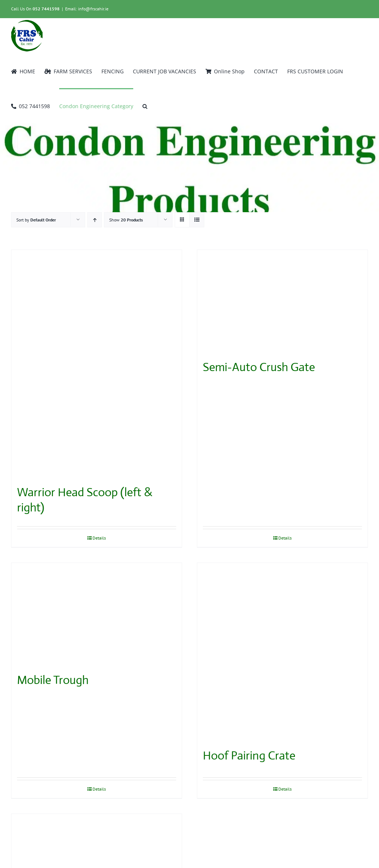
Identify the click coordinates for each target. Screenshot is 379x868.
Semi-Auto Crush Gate (259, 367)
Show (126, 220)
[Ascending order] (95, 220)
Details (99, 538)
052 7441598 (46, 9)
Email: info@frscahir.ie (87, 9)
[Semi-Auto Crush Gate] (282, 301)
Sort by (36, 220)
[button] (145, 106)
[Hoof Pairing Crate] (282, 652)
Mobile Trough (53, 680)
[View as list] (197, 220)
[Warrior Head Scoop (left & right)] (97, 364)
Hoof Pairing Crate (249, 755)
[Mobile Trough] (97, 614)
